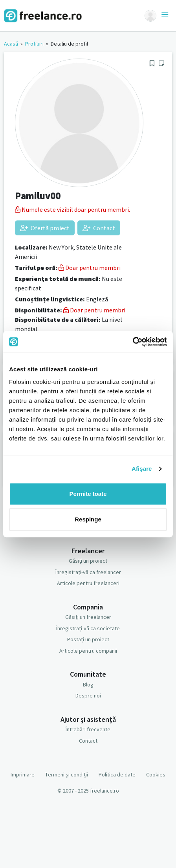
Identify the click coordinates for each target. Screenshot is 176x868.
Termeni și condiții (67, 774)
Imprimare (23, 774)
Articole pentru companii (88, 651)
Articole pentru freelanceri (88, 583)
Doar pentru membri (90, 268)
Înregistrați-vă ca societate (88, 628)
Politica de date (117, 774)
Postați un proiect (88, 639)
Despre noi (88, 696)
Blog (88, 684)
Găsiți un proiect (88, 561)
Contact (99, 228)
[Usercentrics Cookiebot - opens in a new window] (133, 342)
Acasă (11, 44)
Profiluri (34, 44)
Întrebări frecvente (88, 729)
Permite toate (88, 494)
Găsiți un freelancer (88, 617)
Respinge (88, 519)
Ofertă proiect (45, 228)
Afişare (142, 469)
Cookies (156, 774)
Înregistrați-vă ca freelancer (88, 572)
